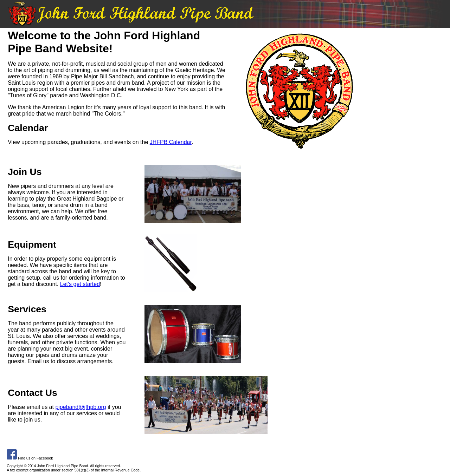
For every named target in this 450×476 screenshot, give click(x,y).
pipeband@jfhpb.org (81, 407)
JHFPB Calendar (171, 142)
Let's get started (80, 284)
